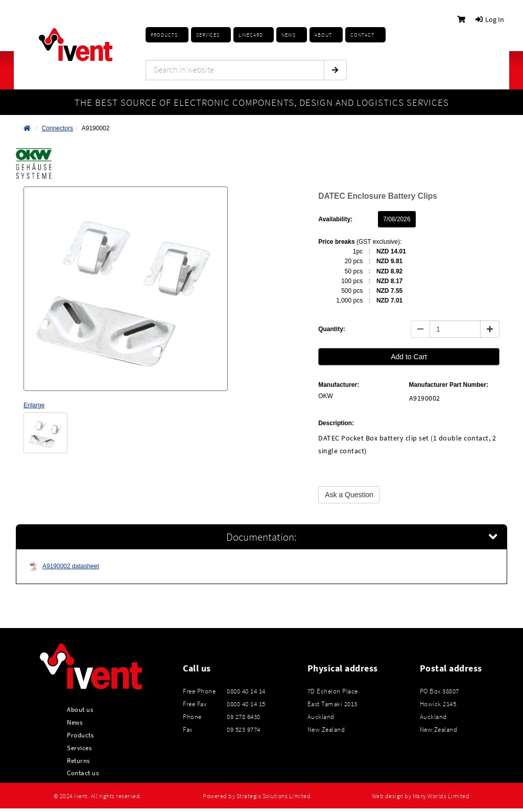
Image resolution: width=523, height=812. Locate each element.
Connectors (57, 128)
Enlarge (34, 405)
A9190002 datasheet (64, 566)
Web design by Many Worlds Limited (421, 796)
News (75, 722)
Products (164, 35)
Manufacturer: (339, 385)
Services (79, 748)
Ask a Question (349, 495)
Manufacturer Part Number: (449, 385)
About (323, 35)
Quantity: (332, 329)
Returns (78, 760)
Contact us (83, 773)
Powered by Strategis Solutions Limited (257, 796)
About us (80, 709)
